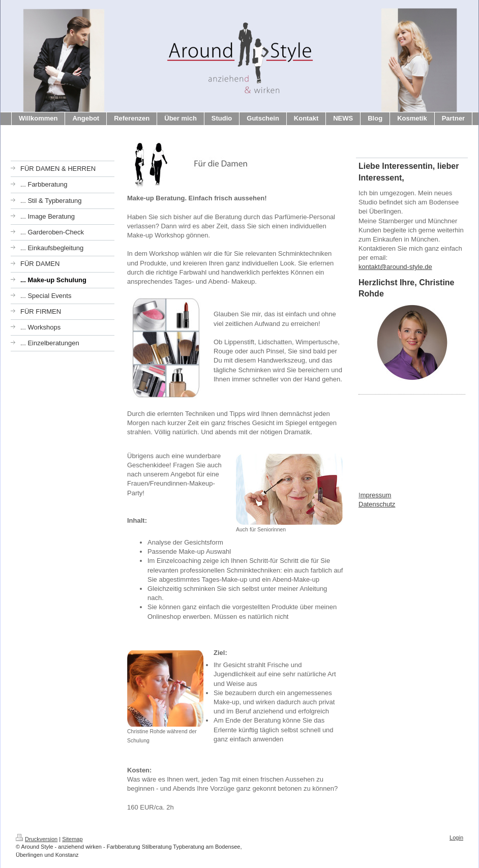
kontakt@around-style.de (395, 267)
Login (456, 837)
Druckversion (37, 839)
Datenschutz (377, 504)
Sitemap (72, 839)
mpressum (376, 495)
